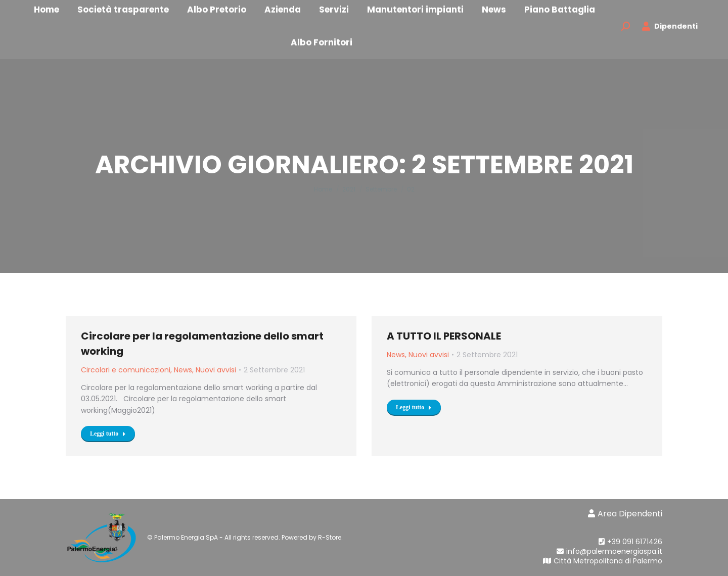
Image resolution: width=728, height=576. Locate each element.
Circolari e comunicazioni (126, 370)
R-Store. (330, 537)
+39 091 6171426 (630, 542)
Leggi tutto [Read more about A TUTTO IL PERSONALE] (414, 407)
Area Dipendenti (625, 514)
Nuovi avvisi (216, 370)
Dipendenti (669, 35)
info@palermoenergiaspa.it (604, 551)
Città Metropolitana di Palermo (603, 561)
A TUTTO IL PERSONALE (444, 336)
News (183, 370)
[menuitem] (138, 18)
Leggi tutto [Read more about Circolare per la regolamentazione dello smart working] (108, 434)
